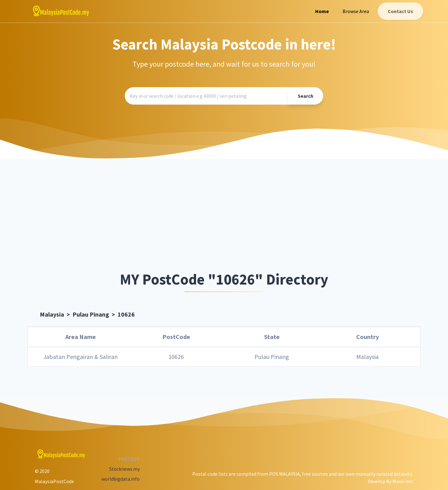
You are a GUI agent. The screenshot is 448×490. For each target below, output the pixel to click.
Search (306, 96)
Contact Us (400, 11)
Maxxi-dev (403, 481)
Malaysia (52, 314)
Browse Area (356, 11)
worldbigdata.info (121, 479)
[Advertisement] (224, 216)
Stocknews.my (124, 469)
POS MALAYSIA (285, 474)
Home (322, 11)
